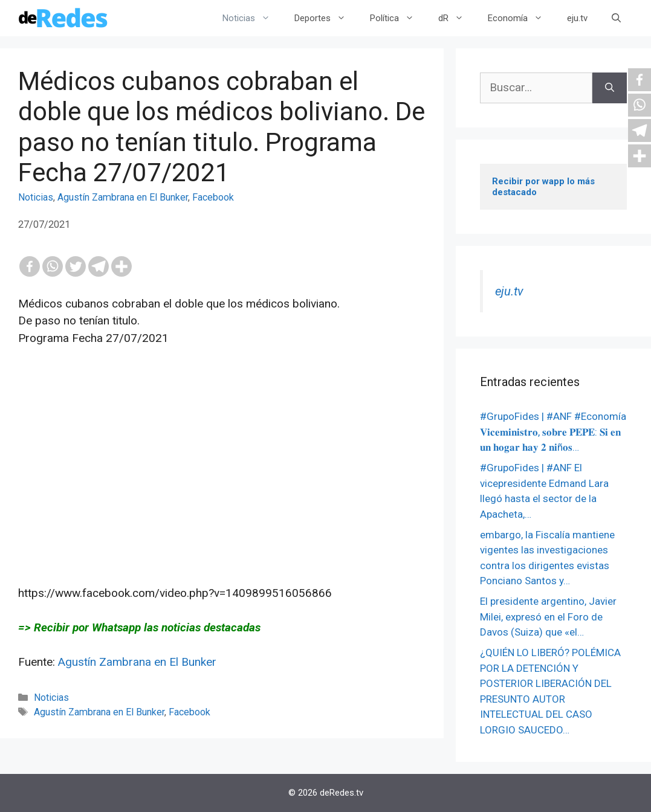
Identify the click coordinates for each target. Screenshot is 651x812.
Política (398, 18)
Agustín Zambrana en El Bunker (123, 197)
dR (457, 18)
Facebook (213, 197)
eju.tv (577, 18)
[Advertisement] (222, 483)
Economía (521, 18)
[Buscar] (610, 88)
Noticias (252, 18)
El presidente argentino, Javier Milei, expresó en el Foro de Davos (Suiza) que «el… (548, 617)
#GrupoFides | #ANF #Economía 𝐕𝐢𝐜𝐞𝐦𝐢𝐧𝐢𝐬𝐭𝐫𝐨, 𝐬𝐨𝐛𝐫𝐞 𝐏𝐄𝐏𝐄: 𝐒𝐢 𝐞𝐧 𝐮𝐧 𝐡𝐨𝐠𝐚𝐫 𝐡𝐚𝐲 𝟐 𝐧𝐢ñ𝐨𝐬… (553, 432)
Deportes (326, 18)
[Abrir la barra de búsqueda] (616, 18)
